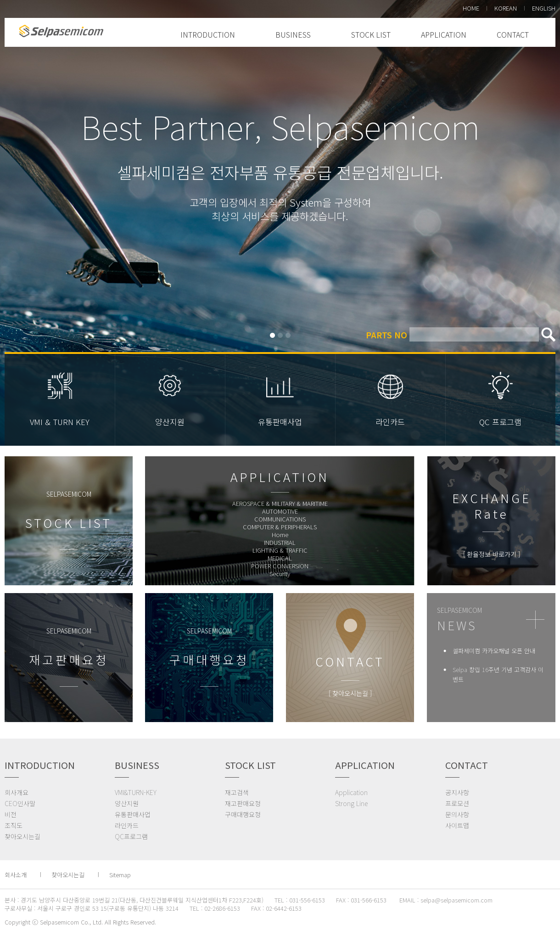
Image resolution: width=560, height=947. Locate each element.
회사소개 (16, 875)
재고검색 (237, 792)
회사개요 (17, 792)
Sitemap (120, 875)
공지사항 (457, 792)
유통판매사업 (280, 422)
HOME (471, 8)
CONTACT (513, 34)
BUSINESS (293, 34)
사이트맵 (457, 825)
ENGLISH (544, 8)
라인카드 (390, 422)
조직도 (14, 825)
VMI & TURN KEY (60, 422)
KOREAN (506, 8)
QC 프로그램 (500, 422)
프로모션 (457, 803)
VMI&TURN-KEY (136, 792)
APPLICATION (444, 34)
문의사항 (457, 814)
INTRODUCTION (208, 34)
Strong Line (351, 803)
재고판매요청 (243, 803)
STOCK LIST (371, 34)
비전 (11, 814)
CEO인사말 (20, 803)
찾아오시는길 (22, 836)
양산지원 (170, 422)
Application (351, 792)
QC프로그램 (131, 836)
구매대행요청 (243, 814)
